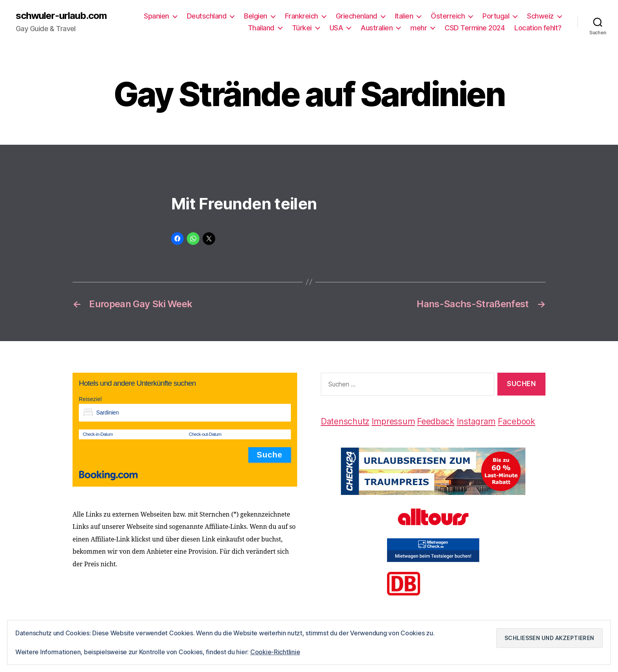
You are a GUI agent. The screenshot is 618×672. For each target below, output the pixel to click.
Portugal (496, 16)
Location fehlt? (538, 28)
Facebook (517, 421)
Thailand (261, 28)
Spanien (156, 16)
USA (336, 28)
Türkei (302, 28)
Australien (377, 28)
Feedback (436, 421)
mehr (419, 28)
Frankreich (302, 16)
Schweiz (540, 16)
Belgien (256, 16)
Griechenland (356, 16)
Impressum (393, 421)
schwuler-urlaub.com (61, 16)
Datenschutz (345, 421)
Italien (404, 16)
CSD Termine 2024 (475, 28)
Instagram (476, 421)
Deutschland (207, 16)
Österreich (448, 16)
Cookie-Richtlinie (275, 652)
